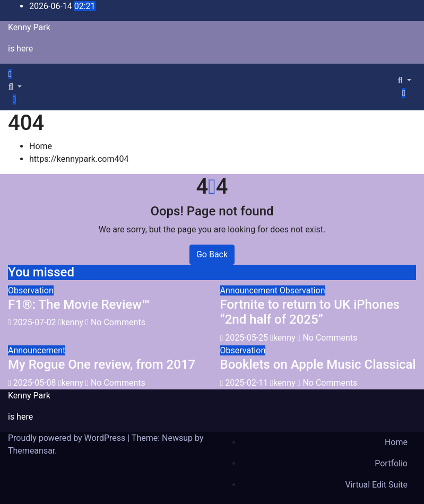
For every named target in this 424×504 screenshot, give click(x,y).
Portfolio (391, 463)
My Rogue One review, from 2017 (102, 364)
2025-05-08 (36, 383)
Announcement (250, 290)
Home (41, 146)
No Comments (118, 322)
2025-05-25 (248, 338)
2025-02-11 (248, 383)
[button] (15, 87)
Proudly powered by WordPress (68, 438)
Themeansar (31, 451)
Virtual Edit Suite (377, 485)
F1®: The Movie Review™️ (79, 305)
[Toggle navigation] (21, 77)
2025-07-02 (36, 322)
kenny (72, 322)
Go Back (212, 254)
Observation (31, 290)
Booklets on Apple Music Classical (318, 364)
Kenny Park (29, 27)
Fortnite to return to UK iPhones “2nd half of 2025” (310, 312)
